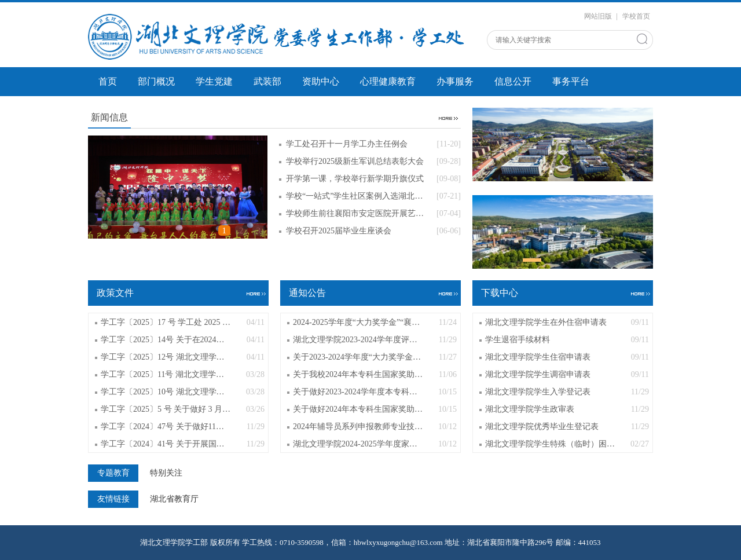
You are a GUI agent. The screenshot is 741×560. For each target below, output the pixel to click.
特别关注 (166, 473)
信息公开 (513, 81)
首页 (108, 81)
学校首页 (636, 16)
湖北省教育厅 (174, 499)
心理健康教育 (388, 81)
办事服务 (455, 81)
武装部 (267, 81)
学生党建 (214, 81)
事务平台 (571, 81)
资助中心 (321, 81)
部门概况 (156, 81)
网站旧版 (598, 16)
